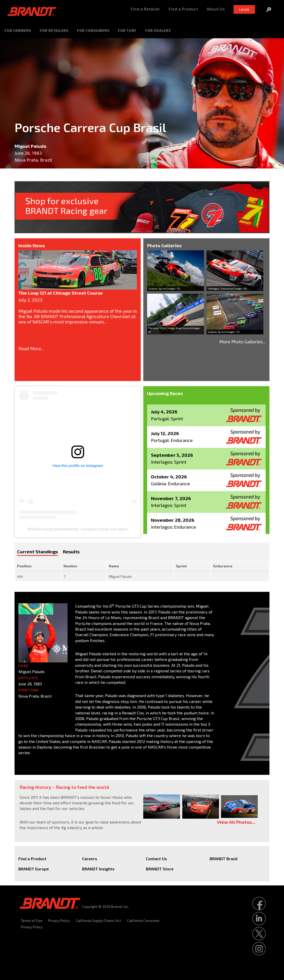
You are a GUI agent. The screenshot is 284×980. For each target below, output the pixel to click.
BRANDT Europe (34, 869)
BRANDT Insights (98, 869)
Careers (90, 859)
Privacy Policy (59, 920)
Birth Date (28, 678)
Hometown (29, 690)
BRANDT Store (160, 869)
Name (23, 666)
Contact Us (156, 859)
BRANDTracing (40, 529)
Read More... (31, 348)
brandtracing (68, 529)
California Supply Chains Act (98, 920)
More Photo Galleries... (242, 342)
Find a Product (32, 859)
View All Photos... (236, 822)
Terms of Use (32, 920)
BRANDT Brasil (224, 859)
